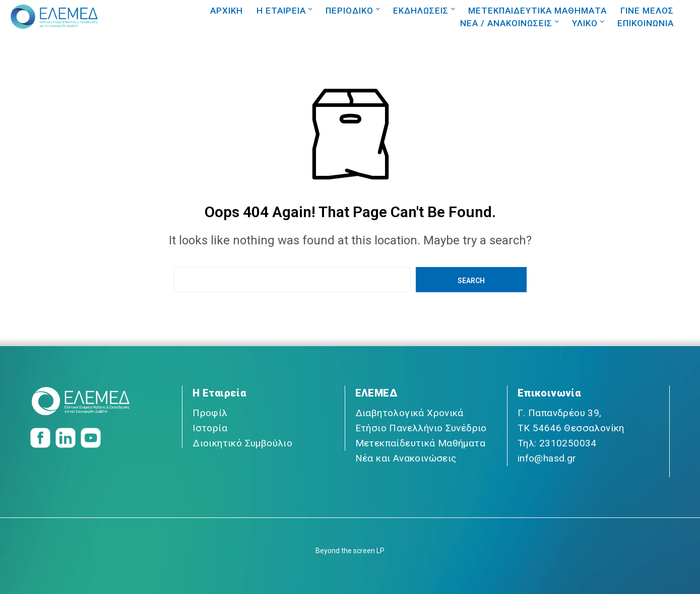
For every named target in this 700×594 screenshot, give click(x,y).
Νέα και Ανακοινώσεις (406, 458)
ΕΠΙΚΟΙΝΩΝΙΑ (646, 23)
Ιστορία (210, 428)
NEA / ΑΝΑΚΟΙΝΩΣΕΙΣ (506, 23)
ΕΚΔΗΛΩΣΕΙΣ (421, 11)
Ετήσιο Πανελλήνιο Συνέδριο (421, 428)
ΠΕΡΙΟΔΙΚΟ (349, 11)
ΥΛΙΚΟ (585, 23)
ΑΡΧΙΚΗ (227, 11)
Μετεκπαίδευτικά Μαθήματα (421, 443)
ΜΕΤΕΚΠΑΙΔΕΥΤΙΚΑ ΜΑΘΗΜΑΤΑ (537, 11)
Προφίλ (210, 413)
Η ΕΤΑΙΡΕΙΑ (281, 11)
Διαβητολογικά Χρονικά (409, 413)
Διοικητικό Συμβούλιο (242, 443)
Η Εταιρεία (219, 393)
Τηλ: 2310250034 (557, 443)
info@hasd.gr (547, 458)
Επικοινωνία (549, 393)
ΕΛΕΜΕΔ (376, 393)
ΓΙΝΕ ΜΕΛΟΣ (647, 11)
